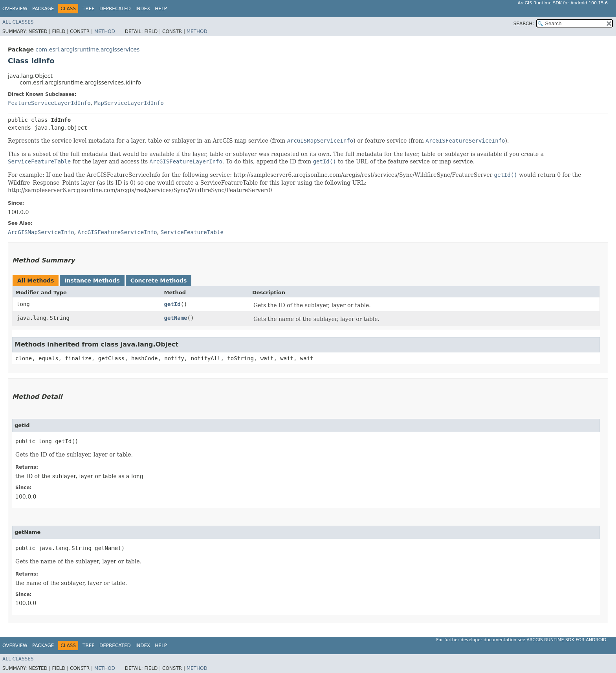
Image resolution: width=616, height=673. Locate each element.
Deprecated (115, 9)
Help (161, 9)
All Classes (18, 22)
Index (143, 9)
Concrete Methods (159, 281)
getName (176, 318)
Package (43, 9)
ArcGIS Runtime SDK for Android (567, 640)
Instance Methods (92, 281)
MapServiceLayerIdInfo (129, 103)
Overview (15, 9)
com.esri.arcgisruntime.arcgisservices (87, 50)
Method (105, 31)
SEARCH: (524, 24)
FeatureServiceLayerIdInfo (49, 103)
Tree (89, 9)
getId (172, 304)
